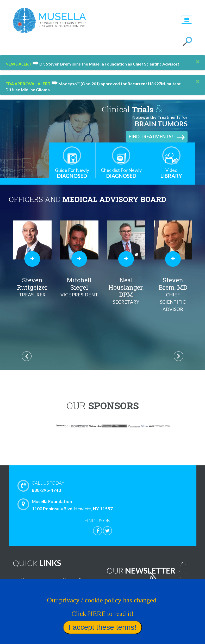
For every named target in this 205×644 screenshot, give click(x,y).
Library (171, 173)
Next (179, 356)
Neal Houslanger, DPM (173, 291)
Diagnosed (72, 173)
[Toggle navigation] (187, 20)
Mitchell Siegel (126, 287)
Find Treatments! (157, 137)
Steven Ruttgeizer (79, 287)
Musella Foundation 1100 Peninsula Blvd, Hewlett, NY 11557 (66, 505)
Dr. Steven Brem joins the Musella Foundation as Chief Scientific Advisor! (106, 64)
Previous (27, 356)
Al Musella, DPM (32, 287)
